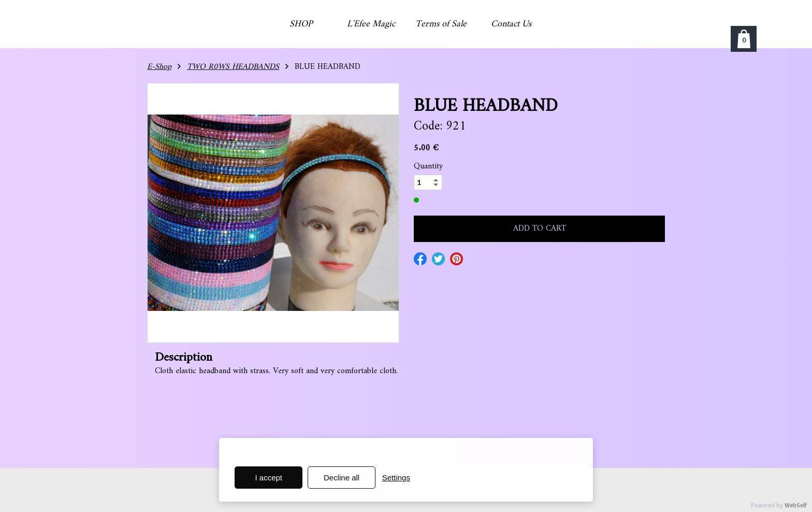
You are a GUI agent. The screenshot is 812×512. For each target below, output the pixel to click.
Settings (396, 478)
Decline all (342, 478)
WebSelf (796, 506)
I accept (269, 478)
